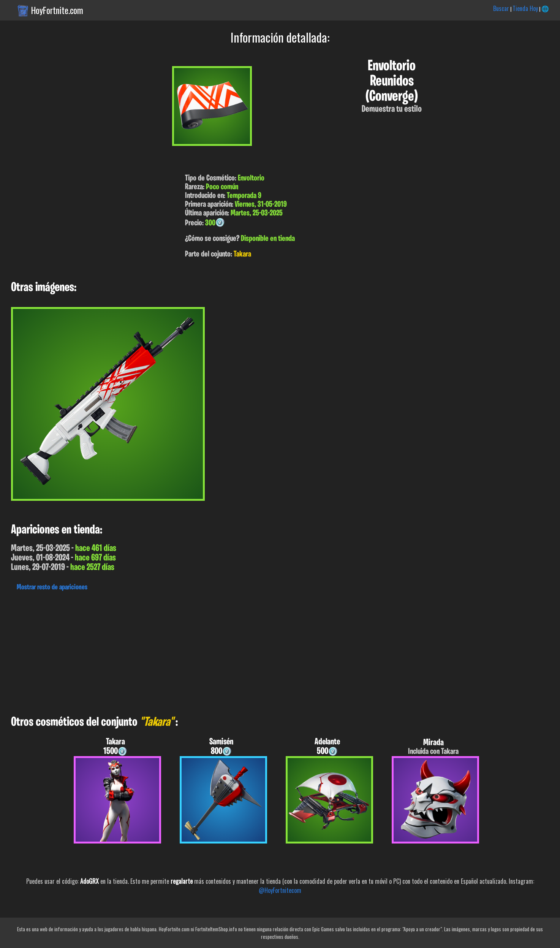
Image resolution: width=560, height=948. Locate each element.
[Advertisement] (228, 651)
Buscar (501, 8)
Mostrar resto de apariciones (52, 587)
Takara (242, 254)
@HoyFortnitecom (280, 890)
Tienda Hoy (525, 8)
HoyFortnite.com (57, 10)
